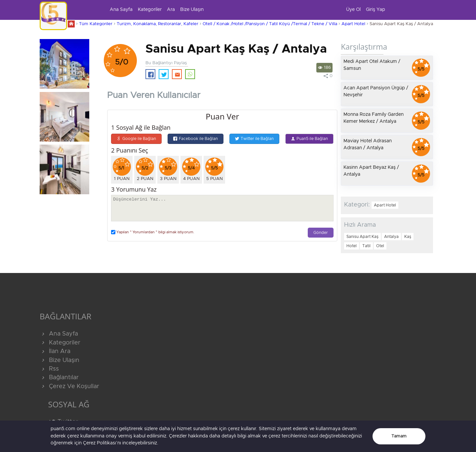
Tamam (399, 436)
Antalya (391, 237)
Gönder (321, 233)
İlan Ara (55, 351)
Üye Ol (353, 10)
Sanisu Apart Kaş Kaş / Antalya (401, 24)
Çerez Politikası (99, 443)
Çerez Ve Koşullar (69, 386)
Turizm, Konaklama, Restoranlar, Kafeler (158, 24)
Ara (171, 10)
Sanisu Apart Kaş (362, 237)
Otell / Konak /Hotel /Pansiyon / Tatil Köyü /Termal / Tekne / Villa (270, 24)
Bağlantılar (59, 378)
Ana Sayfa (121, 10)
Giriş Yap (376, 10)
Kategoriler (150, 10)
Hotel (352, 246)
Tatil (366, 246)
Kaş (408, 237)
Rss (49, 369)
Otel (380, 246)
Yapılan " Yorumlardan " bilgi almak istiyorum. (153, 232)
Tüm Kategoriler (96, 24)
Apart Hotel (353, 24)
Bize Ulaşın (192, 10)
